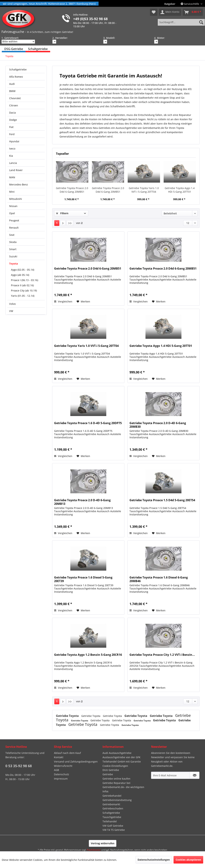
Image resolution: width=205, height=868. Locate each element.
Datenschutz (61, 774)
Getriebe (108, 774)
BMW (12, 91)
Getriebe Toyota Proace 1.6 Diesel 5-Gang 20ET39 (83, 579)
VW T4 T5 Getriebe (114, 830)
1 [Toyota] (57, 223)
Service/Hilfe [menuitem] (190, 4)
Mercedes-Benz (19, 184)
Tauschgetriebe (112, 817)
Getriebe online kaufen (116, 779)
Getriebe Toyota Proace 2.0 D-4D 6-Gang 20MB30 (158, 425)
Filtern (62, 213)
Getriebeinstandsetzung (117, 800)
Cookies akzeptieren (188, 860)
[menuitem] (170, 4)
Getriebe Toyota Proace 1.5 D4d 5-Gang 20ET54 (162, 500)
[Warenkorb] (193, 12)
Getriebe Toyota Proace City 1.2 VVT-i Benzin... (162, 655)
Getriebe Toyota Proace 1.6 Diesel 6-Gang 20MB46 (159, 579)
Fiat (11, 127)
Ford (12, 134)
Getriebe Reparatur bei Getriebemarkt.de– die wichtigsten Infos (123, 787)
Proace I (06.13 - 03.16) (25, 280)
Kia (11, 156)
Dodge (13, 120)
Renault (14, 228)
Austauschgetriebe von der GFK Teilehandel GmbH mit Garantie (122, 759)
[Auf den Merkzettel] (83, 302)
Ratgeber (170, 4)
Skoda (13, 242)
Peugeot (14, 220)
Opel (12, 213)
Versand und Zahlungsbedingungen (76, 762)
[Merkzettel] (154, 12)
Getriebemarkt (111, 804)
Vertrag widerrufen (103, 843)
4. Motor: (160, 38)
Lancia (13, 163)
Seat (12, 235)
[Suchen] (201, 22)
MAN (12, 177)
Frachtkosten (94, 850)
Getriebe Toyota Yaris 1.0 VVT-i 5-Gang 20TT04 (144, 190)
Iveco (12, 149)
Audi (12, 84)
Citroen (14, 105)
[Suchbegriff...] (181, 22)
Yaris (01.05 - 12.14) (23, 296)
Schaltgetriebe (18, 69)
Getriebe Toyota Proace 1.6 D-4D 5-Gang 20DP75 (88, 423)
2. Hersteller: (60, 38)
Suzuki (13, 256)
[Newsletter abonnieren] (195, 775)
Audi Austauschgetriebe (117, 753)
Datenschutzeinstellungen (154, 860)
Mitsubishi (16, 199)
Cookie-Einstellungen (115, 766)
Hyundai (14, 141)
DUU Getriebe (111, 770)
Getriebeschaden (113, 808)
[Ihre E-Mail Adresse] (170, 775)
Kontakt (59, 757)
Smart (13, 249)
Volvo (12, 304)
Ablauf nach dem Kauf (67, 753)
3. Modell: (109, 38)
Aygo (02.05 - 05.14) (23, 270)
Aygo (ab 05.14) (20, 275)
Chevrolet (15, 98)
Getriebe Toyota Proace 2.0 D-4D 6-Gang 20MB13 (82, 502)
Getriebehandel (112, 796)
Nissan (13, 206)
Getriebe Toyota (68, 716)
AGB (56, 770)
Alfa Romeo (16, 77)
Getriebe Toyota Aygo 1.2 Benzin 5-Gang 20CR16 (88, 655)
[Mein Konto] (170, 12)
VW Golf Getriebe (113, 826)
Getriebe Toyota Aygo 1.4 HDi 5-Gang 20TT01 (180, 190)
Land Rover (16, 170)
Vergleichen (63, 301)
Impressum (61, 779)
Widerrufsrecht (63, 766)
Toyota (13, 264)
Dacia (12, 113)
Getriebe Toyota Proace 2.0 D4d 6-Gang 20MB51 (72, 190)
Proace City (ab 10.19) (24, 291)
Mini (12, 192)
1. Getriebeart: (10, 38)
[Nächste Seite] (63, 223)
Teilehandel (110, 821)
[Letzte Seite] (70, 223)
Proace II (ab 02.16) (22, 285)
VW (11, 311)
